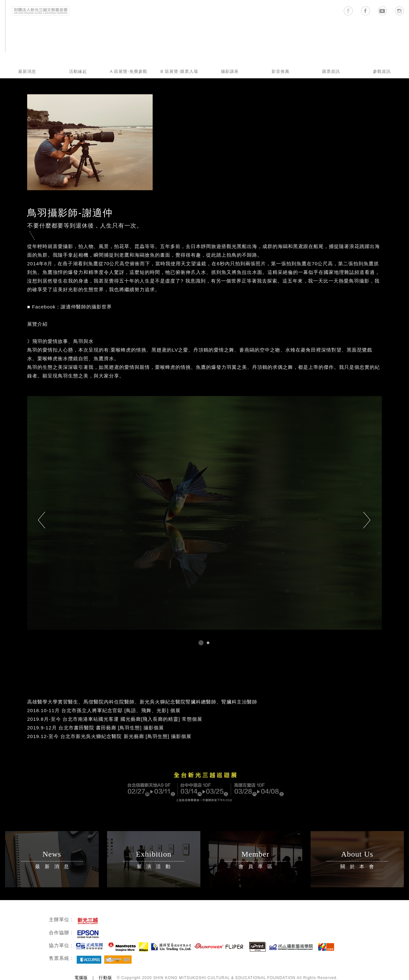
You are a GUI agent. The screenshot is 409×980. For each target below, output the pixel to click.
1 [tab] (201, 643)
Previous (42, 520)
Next (367, 520)
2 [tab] (208, 643)
